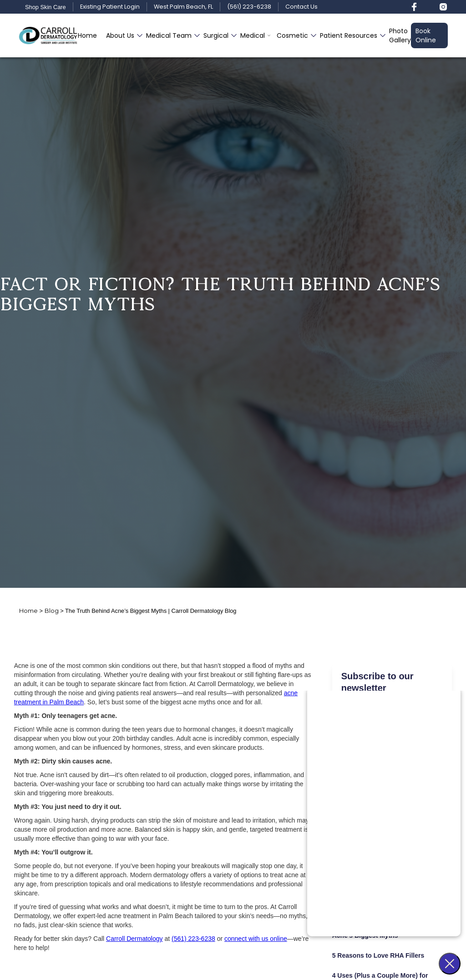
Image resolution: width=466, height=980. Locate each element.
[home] (48, 35)
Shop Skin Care (46, 7)
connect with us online (256, 939)
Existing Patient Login (110, 7)
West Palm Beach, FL (183, 7)
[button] (122, 35)
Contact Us (301, 7)
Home (87, 35)
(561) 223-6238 (249, 7)
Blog (52, 611)
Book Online (426, 35)
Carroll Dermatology (134, 939)
